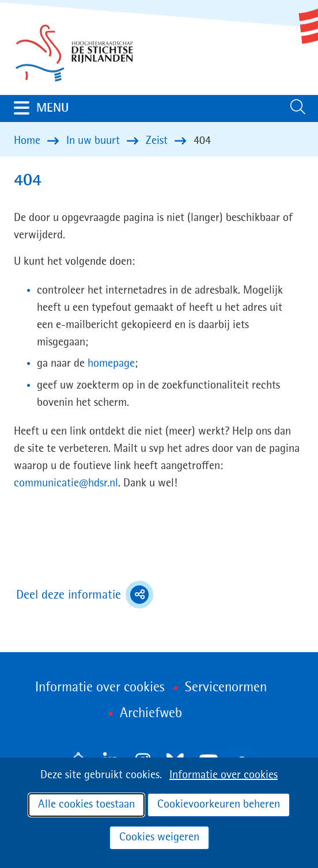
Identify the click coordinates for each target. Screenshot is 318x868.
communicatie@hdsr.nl (66, 484)
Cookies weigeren (159, 837)
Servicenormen (226, 688)
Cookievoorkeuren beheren (219, 805)
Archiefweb (151, 714)
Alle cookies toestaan (86, 805)
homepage (111, 364)
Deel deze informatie (85, 595)
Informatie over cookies (224, 775)
